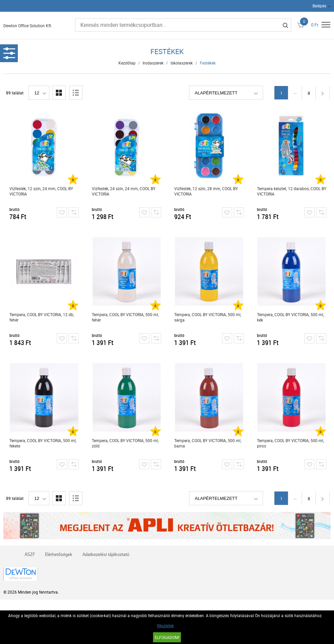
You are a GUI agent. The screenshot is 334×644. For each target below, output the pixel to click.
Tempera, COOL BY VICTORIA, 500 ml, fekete (43, 443)
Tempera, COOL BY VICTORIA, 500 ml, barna (208, 443)
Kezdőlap (127, 63)
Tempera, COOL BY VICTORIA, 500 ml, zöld (125, 443)
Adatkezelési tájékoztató (106, 554)
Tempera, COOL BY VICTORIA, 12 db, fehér (42, 317)
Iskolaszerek (182, 63)
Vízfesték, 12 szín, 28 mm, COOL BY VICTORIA (206, 191)
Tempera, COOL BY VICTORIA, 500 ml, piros (290, 443)
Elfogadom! (167, 637)
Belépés (319, 6)
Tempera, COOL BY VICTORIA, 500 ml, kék (290, 317)
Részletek (165, 626)
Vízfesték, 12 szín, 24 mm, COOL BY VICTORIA (41, 191)
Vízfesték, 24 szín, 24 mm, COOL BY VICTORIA (124, 191)
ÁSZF (30, 554)
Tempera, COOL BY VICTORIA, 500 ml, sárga (208, 317)
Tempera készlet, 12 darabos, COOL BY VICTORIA (292, 191)
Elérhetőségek (59, 554)
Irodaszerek (153, 63)
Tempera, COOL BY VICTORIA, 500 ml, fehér (125, 317)
